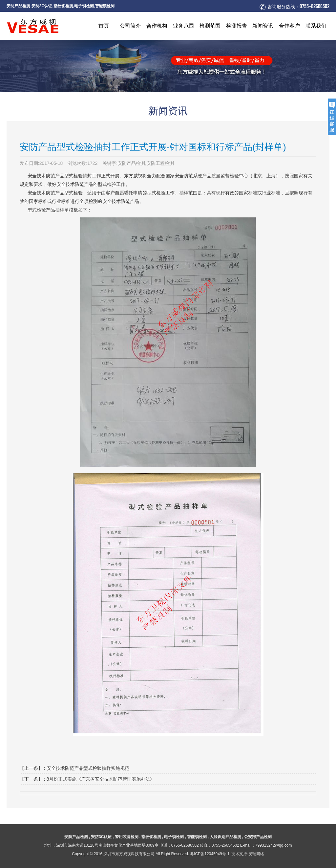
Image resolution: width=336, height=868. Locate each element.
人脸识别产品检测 (225, 837)
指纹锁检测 (63, 6)
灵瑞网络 (256, 854)
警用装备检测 (127, 837)
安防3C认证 (42, 6)
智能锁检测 (105, 6)
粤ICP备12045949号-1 (210, 854)
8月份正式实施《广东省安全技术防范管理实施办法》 (101, 779)
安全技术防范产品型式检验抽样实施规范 (88, 768)
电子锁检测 (84, 6)
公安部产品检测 (258, 837)
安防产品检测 (18, 6)
